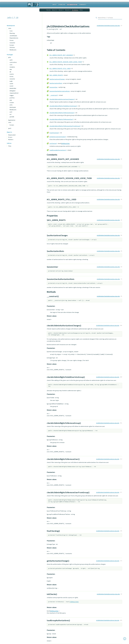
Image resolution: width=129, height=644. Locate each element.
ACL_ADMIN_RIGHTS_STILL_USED (60, 68)
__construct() (54, 95)
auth (11, 60)
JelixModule (13, 36)
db (10, 72)
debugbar (13, 91)
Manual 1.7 (61, 10)
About (55, 5)
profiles (12, 98)
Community (83, 5)
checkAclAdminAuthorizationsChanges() (62, 99)
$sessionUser (54, 87)
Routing (12, 33)
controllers (13, 62)
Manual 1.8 (55, 10)
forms (12, 76)
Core (11, 31)
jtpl (11, 100)
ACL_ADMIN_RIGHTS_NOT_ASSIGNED (61, 55)
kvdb (11, 81)
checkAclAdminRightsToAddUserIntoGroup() (63, 106)
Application (12, 120)
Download (62, 5)
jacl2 (10, 128)
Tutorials (48, 10)
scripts (12, 102)
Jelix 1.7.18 (13, 18)
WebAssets (13, 50)
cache (11, 84)
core (11, 65)
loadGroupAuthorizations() (58, 150)
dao (11, 69)
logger (12, 95)
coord (11, 86)
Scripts (12, 45)
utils (11, 105)
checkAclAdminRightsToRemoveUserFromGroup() (65, 126)
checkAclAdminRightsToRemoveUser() (61, 119)
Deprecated (12, 135)
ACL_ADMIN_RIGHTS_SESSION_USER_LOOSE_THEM (66, 62)
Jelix (10, 28)
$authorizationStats (56, 83)
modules (12, 67)
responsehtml (14, 93)
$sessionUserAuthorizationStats (60, 91)
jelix (10, 57)
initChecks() (53, 143)
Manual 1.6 (68, 10)
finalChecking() (54, 133)
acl (11, 114)
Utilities (12, 47)
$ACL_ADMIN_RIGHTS (56, 75)
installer (12, 79)
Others (81, 10)
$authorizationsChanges (57, 79)
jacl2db (12, 117)
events (12, 74)
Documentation (72, 5)
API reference (75, 10)
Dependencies (14, 38)
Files (10, 146)
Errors (10, 137)
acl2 (11, 112)
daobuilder (13, 88)
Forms (12, 40)
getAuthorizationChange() (58, 137)
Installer (12, 43)
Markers (11, 139)
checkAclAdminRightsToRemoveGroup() (62, 113)
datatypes (13, 107)
